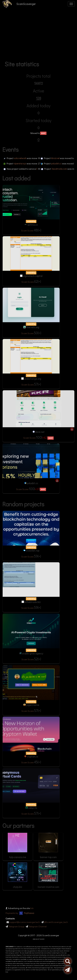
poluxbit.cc (59, 163)
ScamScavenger (26, 4)
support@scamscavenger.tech (25, 922)
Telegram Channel (37, 926)
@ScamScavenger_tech (56, 922)
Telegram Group (16, 926)
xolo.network (23, 158)
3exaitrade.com (62, 169)
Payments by (20, 913)
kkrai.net (58, 158)
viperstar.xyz (23, 163)
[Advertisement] (38, 35)
